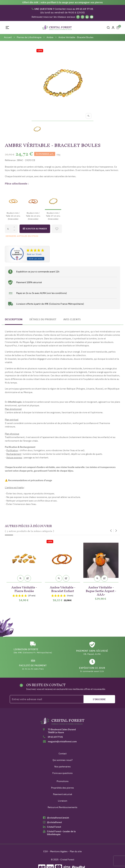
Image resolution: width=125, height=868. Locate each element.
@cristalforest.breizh (58, 818)
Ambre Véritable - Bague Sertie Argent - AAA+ (101, 590)
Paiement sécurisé (63, 794)
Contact (63, 754)
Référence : (11, 160)
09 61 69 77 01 (55, 737)
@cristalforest (54, 822)
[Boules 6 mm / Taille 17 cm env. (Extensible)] (53, 204)
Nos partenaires (62, 767)
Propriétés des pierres (62, 788)
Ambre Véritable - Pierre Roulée (24, 589)
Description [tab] (14, 319)
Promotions (63, 781)
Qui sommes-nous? (63, 760)
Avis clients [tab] (72, 319)
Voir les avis (36, 259)
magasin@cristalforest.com (62, 741)
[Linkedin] (87, 17)
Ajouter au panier (35, 229)
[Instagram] (83, 17)
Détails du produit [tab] (43, 319)
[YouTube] (92, 17)
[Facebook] (78, 17)
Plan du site (76, 851)
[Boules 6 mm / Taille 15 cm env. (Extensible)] (13, 204)
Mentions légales (59, 851)
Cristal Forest (54, 827)
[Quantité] (11, 229)
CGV (46, 851)
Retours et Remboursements (62, 807)
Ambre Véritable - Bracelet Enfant (63, 589)
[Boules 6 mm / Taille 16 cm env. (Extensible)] (33, 204)
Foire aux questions (62, 773)
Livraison (63, 801)
